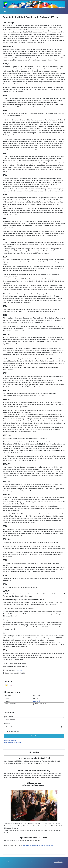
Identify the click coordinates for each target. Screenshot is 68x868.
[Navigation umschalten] (5, 12)
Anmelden (34, 736)
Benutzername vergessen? (13, 743)
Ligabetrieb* (37, 701)
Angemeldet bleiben (13, 731)
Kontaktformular (58, 862)
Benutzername (9, 716)
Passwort (7, 724)
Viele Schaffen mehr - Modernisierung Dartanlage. (38, 845)
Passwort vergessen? (11, 740)
